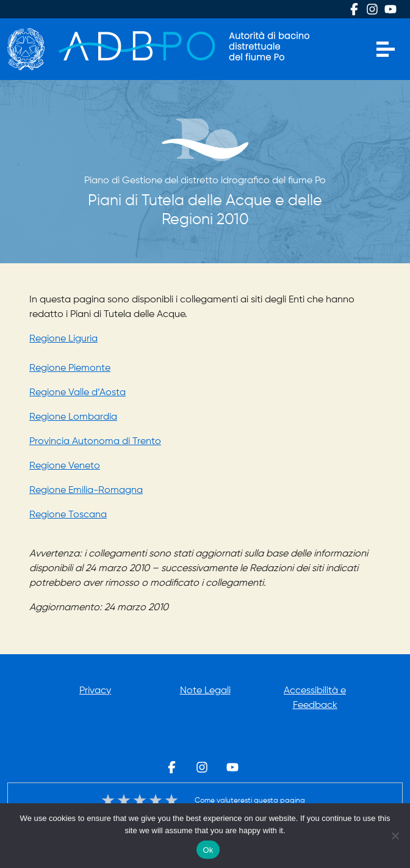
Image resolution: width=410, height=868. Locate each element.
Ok (208, 850)
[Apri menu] (386, 49)
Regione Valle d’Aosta (77, 393)
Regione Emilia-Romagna (86, 491)
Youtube (390, 9)
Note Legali (205, 691)
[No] (395, 836)
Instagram (372, 9)
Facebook (354, 9)
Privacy (95, 691)
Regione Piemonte (70, 368)
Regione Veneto (65, 466)
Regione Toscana (68, 515)
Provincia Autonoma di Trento (95, 442)
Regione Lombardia (73, 417)
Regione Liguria (63, 339)
